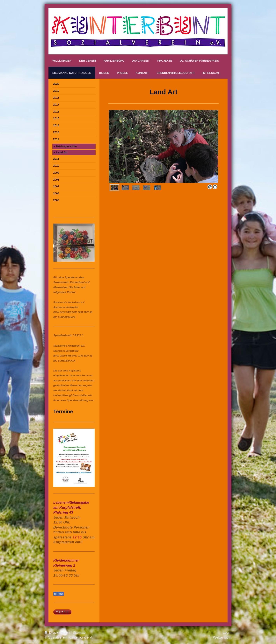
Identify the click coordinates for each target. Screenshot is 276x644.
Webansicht (222, 637)
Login (227, 633)
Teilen (59, 594)
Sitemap (79, 633)
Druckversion (58, 633)
